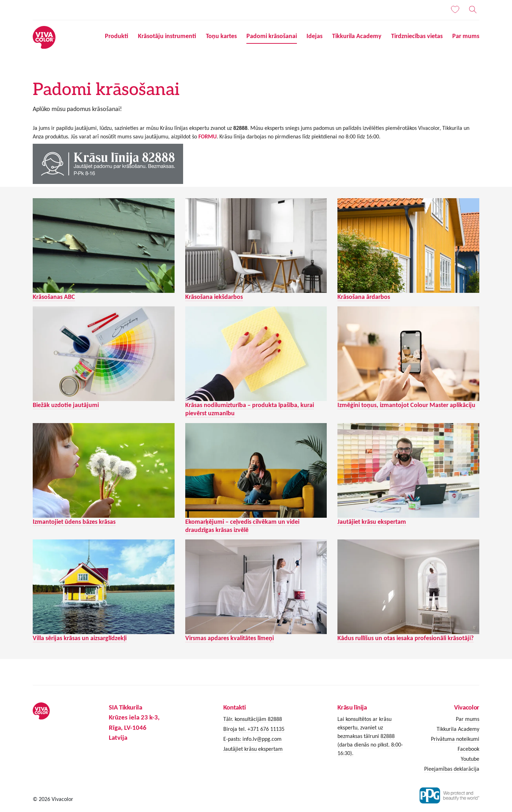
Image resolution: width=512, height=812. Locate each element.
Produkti (117, 36)
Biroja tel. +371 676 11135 (254, 729)
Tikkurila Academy (357, 36)
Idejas (314, 36)
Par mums (466, 36)
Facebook (468, 749)
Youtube (470, 759)
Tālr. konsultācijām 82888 (253, 719)
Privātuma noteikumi (455, 739)
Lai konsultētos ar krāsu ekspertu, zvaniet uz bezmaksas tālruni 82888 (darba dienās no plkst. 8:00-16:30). (370, 736)
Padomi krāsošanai (272, 36)
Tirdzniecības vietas (417, 36)
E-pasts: (233, 739)
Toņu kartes (221, 36)
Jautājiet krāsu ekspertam (253, 749)
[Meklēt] (473, 10)
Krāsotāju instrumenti (167, 36)
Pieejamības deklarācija (452, 769)
